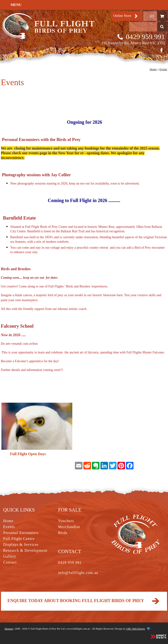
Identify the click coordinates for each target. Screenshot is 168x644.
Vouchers (66, 521)
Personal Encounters (21, 533)
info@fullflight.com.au (78, 573)
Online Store (122, 16)
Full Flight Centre (19, 539)
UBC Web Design (136, 629)
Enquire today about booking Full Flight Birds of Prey (84, 601)
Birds (63, 533)
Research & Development (25, 550)
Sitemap (9, 629)
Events (163, 69)
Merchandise (69, 527)
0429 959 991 (145, 37)
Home (153, 69)
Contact (10, 562)
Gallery (10, 556)
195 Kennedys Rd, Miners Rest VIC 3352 (133, 43)
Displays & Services (21, 545)
